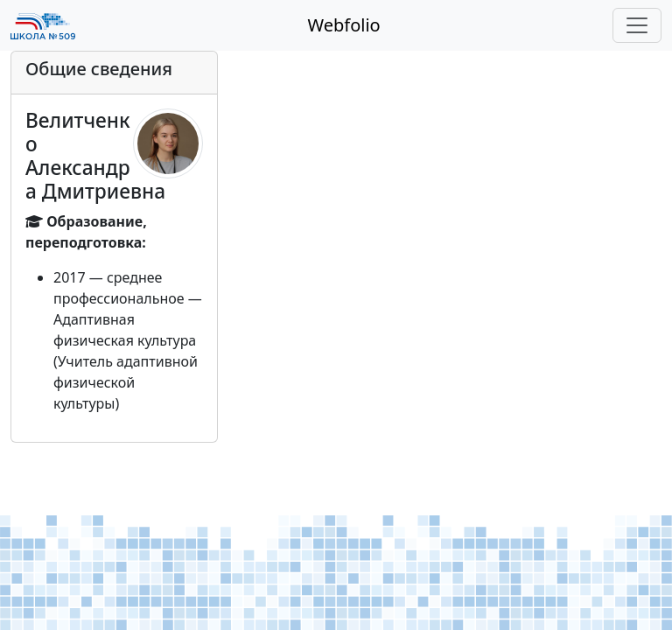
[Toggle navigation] (637, 25)
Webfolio (343, 25)
